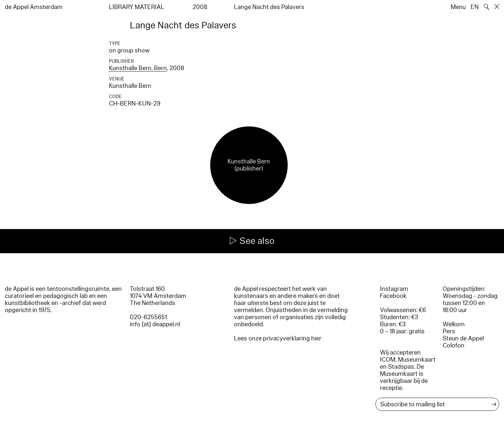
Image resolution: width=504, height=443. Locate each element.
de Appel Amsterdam (34, 7)
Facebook (393, 296)
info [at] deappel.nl (155, 324)
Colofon (454, 346)
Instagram (394, 289)
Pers (449, 331)
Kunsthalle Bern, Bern (138, 68)
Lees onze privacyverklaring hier (278, 338)
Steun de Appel (463, 338)
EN (475, 7)
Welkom (454, 324)
